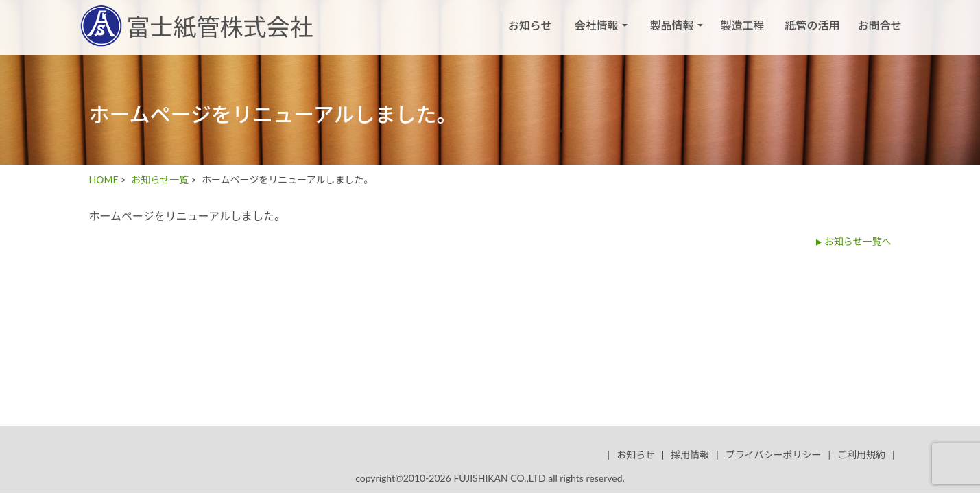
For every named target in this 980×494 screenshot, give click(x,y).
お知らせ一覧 (160, 179)
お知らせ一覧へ (858, 241)
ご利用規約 (861, 455)
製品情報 (676, 25)
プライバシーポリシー (774, 455)
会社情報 (600, 25)
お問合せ (879, 25)
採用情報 (690, 455)
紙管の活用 (812, 25)
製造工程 (742, 25)
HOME (104, 179)
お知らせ (530, 25)
